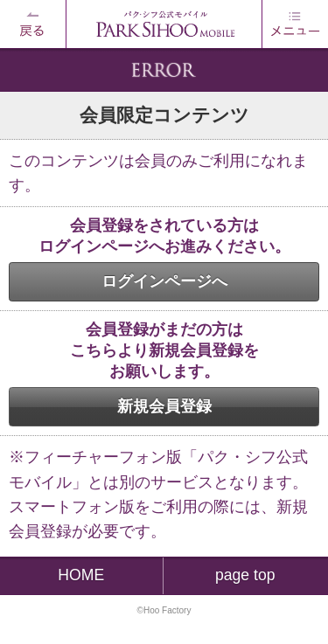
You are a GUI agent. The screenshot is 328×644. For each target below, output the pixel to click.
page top (245, 575)
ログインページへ (164, 281)
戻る (33, 24)
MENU (295, 24)
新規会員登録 (164, 406)
